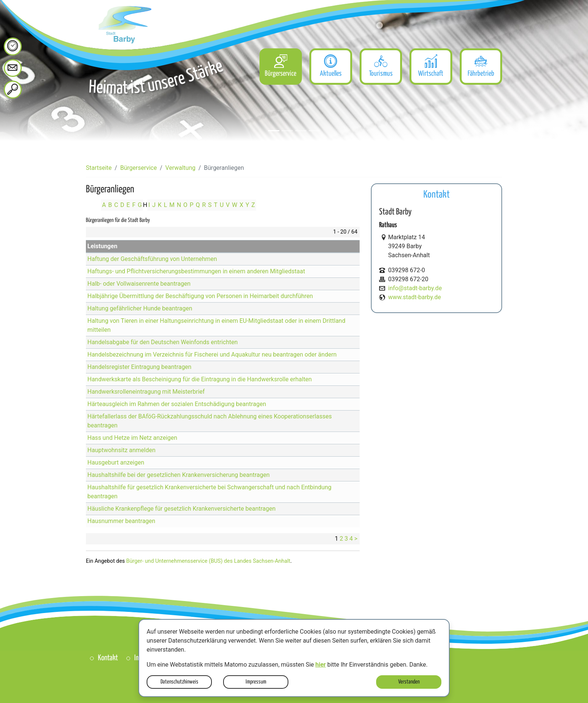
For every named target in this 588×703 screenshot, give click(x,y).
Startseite (99, 168)
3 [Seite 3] (346, 539)
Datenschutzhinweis (179, 682)
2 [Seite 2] (341, 539)
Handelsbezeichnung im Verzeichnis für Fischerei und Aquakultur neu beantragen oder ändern (212, 354)
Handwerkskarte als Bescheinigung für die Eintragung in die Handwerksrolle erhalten (199, 379)
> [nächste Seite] (356, 539)
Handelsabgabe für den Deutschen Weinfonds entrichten (163, 342)
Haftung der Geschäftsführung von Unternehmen (152, 259)
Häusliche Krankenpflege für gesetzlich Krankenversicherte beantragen (181, 509)
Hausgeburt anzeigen (116, 462)
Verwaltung (180, 168)
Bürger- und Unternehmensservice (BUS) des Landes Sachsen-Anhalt (208, 561)
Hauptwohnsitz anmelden (121, 450)
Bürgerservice (138, 168)
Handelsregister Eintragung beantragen (139, 367)
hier (321, 665)
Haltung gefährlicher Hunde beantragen (140, 308)
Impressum (256, 682)
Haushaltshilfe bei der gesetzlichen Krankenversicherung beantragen (178, 475)
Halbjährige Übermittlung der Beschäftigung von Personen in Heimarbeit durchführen (200, 296)
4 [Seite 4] (351, 539)
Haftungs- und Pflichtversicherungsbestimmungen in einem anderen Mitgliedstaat (196, 271)
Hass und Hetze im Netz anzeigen (132, 438)
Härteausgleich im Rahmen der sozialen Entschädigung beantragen (177, 404)
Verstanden (409, 682)
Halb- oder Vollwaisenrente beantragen (139, 284)
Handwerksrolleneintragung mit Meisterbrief (146, 392)
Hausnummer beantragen (121, 521)
